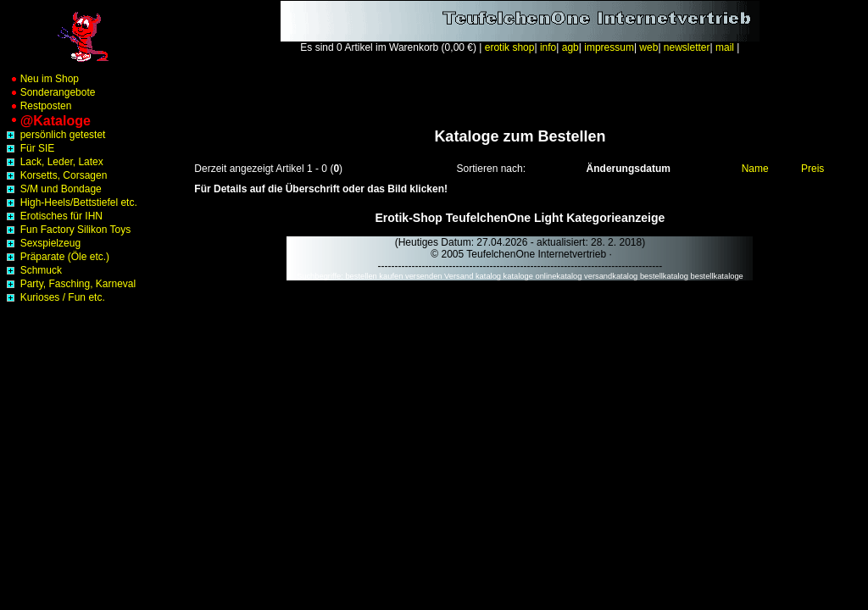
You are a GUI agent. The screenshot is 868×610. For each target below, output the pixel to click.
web (648, 47)
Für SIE (29, 148)
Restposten (37, 106)
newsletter (687, 47)
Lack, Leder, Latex (53, 162)
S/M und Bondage (52, 189)
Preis (812, 169)
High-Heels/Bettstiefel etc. (70, 202)
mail (725, 47)
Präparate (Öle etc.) (56, 257)
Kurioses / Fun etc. (54, 297)
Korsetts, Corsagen (55, 175)
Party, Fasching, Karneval (70, 284)
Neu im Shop (41, 79)
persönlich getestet (54, 135)
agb (570, 47)
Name (755, 169)
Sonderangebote (49, 92)
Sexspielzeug (42, 243)
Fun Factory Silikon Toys (67, 230)
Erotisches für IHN (53, 216)
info (548, 47)
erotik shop (510, 47)
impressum (609, 47)
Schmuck (33, 270)
